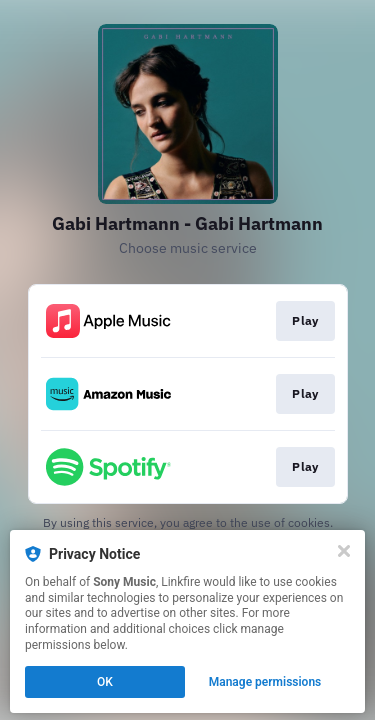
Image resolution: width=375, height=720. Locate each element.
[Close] (344, 551)
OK (105, 682)
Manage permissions (265, 682)
